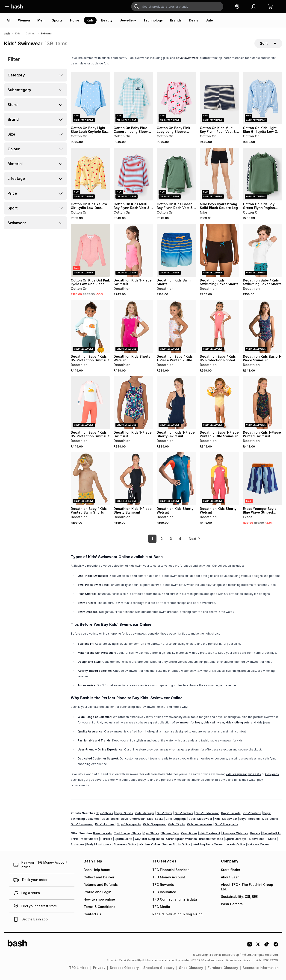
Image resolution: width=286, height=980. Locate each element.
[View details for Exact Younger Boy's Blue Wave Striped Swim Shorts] (263, 479)
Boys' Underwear (133, 819)
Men (41, 20)
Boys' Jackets (231, 813)
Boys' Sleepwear (200, 819)
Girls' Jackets (184, 813)
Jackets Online (235, 845)
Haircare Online (258, 845)
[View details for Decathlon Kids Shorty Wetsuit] (133, 327)
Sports (57, 20)
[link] (195, 539)
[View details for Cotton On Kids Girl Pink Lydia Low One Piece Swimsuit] (90, 251)
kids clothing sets (238, 723)
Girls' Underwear (207, 813)
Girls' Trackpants (226, 824)
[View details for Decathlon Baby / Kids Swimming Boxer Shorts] (263, 251)
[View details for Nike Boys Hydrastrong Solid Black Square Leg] (220, 175)
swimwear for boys (189, 723)
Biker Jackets (102, 833)
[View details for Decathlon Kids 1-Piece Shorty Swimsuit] (176, 403)
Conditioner (189, 833)
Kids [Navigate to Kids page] (18, 33)
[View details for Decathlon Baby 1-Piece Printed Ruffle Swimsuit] (220, 403)
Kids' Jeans (270, 819)
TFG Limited (79, 968)
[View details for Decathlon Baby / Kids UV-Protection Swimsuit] (90, 327)
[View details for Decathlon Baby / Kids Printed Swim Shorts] (90, 479)
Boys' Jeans (110, 819)
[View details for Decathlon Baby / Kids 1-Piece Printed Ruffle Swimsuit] (176, 327)
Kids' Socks (155, 819)
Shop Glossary (191, 968)
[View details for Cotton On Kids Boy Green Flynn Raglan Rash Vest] (263, 175)
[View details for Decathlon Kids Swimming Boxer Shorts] (220, 251)
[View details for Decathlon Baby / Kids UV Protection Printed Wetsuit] (220, 327)
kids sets (255, 774)
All (9, 20)
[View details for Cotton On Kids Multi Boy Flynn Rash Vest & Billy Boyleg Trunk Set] (220, 98)
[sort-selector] (268, 44)
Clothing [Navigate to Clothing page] (30, 33)
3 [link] (170, 539)
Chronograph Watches (181, 839)
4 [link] (179, 539)
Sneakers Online (125, 845)
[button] (237, 6)
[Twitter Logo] (258, 946)
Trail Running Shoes (128, 833)
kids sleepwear (236, 774)
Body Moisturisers (99, 845)
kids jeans (272, 774)
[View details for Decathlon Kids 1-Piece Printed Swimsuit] (263, 403)
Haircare (106, 839)
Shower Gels (170, 833)
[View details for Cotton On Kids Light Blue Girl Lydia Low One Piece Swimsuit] (263, 98)
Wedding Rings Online (208, 845)
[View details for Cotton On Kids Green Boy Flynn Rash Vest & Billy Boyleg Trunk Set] (176, 175)
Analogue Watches (235, 833)
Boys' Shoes (105, 813)
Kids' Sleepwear (226, 819)
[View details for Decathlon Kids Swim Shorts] (176, 251)
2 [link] (160, 539)
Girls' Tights (177, 824)
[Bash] (7, 33)
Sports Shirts (123, 839)
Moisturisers (90, 839)
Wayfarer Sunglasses (149, 839)
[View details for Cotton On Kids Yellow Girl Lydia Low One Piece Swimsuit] (90, 175)
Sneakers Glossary (159, 968)
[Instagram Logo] (250, 946)
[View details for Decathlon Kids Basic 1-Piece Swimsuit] (263, 327)
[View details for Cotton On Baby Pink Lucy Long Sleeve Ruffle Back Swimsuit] (176, 98)
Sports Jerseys (236, 839)
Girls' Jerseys (145, 813)
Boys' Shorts (124, 813)
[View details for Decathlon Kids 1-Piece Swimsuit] (133, 251)
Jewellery (128, 20)
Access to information (261, 968)
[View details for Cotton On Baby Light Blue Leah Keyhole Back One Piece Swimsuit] (90, 98)
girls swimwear (214, 723)
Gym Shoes (151, 833)
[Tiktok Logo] (267, 946)
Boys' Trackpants (129, 824)
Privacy (99, 968)
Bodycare (77, 845)
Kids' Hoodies (105, 824)
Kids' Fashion (252, 813)
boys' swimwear (187, 58)
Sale (209, 20)
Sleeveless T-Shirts (262, 839)
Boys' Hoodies (250, 819)
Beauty (107, 20)
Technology (153, 20)
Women (24, 20)
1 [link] (151, 539)
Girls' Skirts (165, 813)
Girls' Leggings (176, 819)
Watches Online (149, 845)
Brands (176, 20)
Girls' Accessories (200, 824)
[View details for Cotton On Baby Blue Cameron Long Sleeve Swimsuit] (133, 98)
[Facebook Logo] (276, 946)
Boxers (255, 833)
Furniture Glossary (223, 968)
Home (75, 20)
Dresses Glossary (124, 968)
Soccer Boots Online (176, 845)
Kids (90, 20)
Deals (194, 20)
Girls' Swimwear (82, 824)
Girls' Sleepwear (155, 824)
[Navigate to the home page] (17, 6)
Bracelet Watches (211, 839)
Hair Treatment (210, 833)
